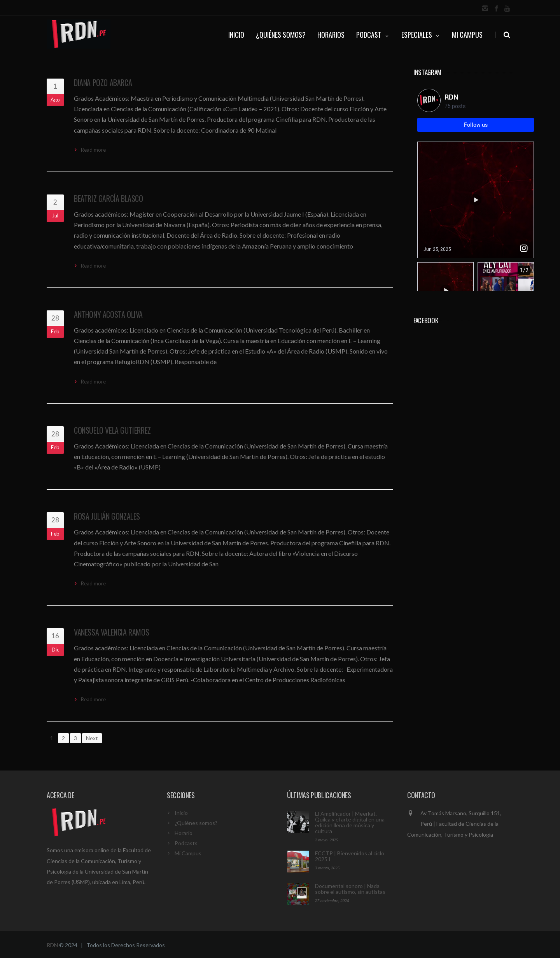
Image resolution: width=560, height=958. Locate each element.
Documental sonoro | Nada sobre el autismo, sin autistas (350, 889)
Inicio (181, 813)
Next (92, 738)
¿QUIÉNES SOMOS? (281, 35)
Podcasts (186, 843)
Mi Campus (467, 35)
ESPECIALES (421, 35)
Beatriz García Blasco (108, 198)
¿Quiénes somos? (196, 823)
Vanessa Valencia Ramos (111, 632)
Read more (93, 150)
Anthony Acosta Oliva (108, 314)
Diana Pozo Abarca (103, 82)
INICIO (236, 35)
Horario (184, 833)
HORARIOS (331, 35)
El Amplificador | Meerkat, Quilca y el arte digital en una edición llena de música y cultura (350, 822)
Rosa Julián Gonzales (107, 516)
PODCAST (373, 35)
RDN (52, 945)
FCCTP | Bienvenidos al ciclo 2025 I (350, 856)
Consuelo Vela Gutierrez (112, 430)
